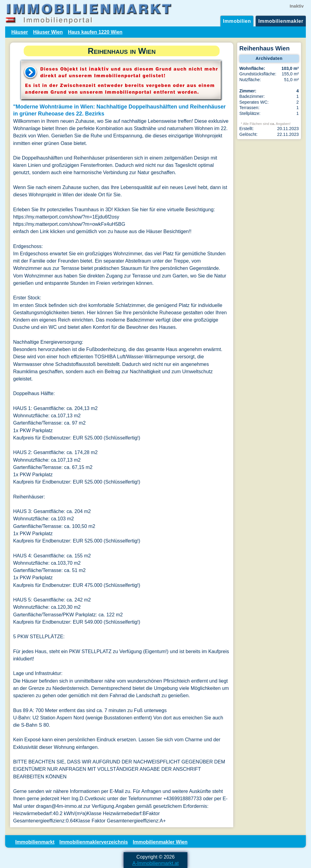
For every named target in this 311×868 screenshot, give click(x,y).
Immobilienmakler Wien (160, 842)
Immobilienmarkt (35, 842)
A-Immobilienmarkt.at (156, 863)
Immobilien (237, 21)
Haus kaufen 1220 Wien (95, 32)
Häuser (20, 32)
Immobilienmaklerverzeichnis (94, 842)
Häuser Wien (48, 32)
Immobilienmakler (281, 21)
